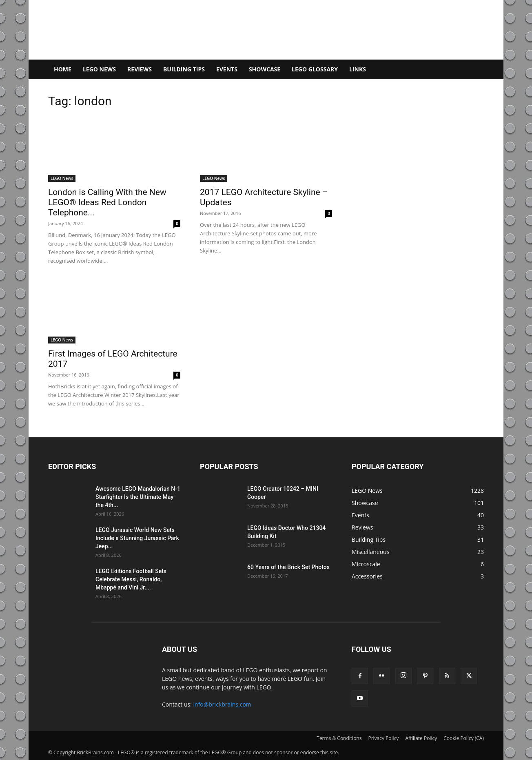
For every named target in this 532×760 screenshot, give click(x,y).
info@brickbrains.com (222, 704)
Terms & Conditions (339, 738)
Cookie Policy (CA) (464, 738)
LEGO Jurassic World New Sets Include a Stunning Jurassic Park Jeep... (137, 538)
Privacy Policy (383, 738)
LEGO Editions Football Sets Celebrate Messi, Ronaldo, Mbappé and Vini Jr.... (131, 579)
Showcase (265, 69)
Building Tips (184, 69)
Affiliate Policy (421, 738)
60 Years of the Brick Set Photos (288, 567)
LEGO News (99, 69)
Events (227, 69)
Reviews (140, 69)
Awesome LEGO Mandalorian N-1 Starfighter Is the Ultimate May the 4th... (138, 497)
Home (63, 69)
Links (358, 69)
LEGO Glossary (315, 69)
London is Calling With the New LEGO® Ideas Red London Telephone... (107, 202)
